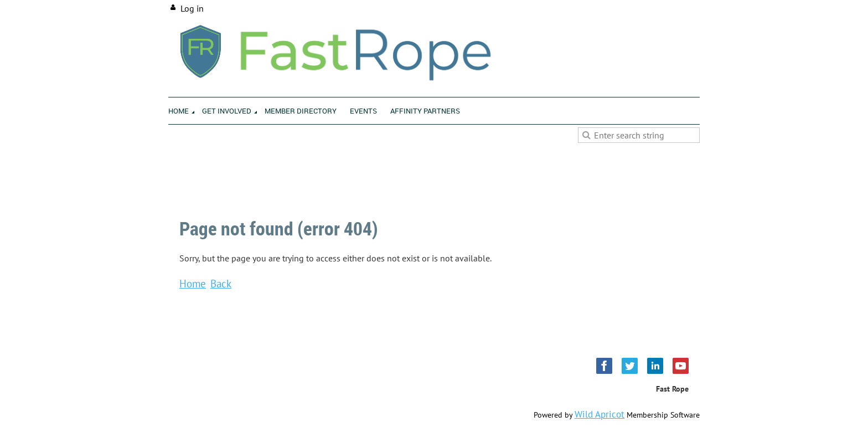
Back (221, 283)
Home (193, 283)
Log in (192, 8)
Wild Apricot (600, 414)
